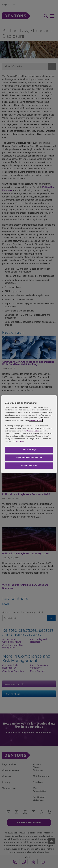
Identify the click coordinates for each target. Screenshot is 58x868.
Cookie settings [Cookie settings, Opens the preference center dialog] (29, 450)
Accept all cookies (29, 466)
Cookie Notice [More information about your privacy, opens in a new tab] (19, 441)
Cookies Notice (36, 420)
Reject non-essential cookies (29, 458)
